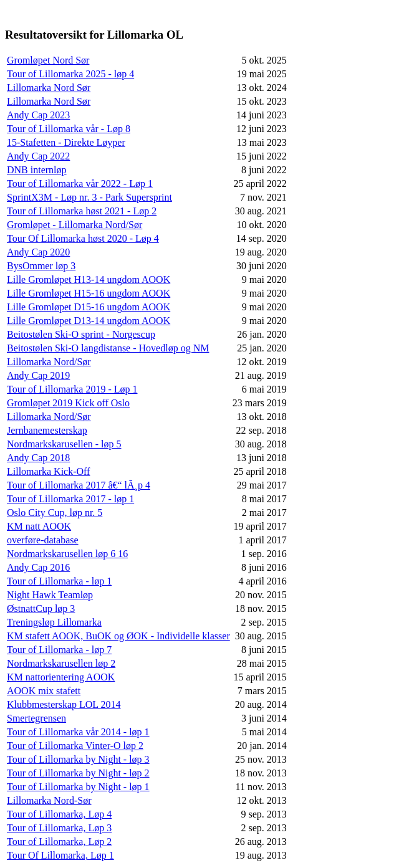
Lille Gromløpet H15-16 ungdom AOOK (89, 293)
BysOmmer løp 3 (41, 266)
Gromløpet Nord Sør (48, 60)
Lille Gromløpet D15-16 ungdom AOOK (89, 307)
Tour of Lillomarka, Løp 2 (59, 842)
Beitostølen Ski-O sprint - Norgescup (81, 334)
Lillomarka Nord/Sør (49, 362)
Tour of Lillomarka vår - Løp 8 (69, 129)
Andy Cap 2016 (38, 567)
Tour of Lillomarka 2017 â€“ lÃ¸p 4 (79, 485)
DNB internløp (37, 170)
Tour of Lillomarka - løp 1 (59, 581)
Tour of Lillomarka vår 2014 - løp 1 (78, 732)
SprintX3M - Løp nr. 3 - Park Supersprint (89, 197)
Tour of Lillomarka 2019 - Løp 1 (72, 389)
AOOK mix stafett (44, 691)
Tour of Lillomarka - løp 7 (59, 650)
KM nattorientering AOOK (61, 677)
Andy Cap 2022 (38, 156)
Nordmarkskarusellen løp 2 (61, 663)
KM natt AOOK (39, 526)
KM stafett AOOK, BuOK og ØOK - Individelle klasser (118, 636)
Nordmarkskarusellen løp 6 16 (67, 554)
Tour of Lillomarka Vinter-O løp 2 (75, 746)
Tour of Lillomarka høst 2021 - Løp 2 (82, 211)
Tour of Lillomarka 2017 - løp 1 (70, 499)
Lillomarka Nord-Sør (49, 800)
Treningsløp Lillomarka (54, 622)
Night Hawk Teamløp (50, 595)
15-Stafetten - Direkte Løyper (66, 142)
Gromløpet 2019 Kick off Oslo (68, 403)
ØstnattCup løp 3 (41, 608)
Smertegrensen (36, 718)
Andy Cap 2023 (38, 115)
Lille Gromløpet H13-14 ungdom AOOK (89, 279)
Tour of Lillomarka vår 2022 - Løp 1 (80, 184)
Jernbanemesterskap (47, 430)
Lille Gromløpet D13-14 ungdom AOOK (89, 321)
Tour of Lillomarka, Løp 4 (59, 814)
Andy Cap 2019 (38, 375)
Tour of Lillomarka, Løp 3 (59, 828)
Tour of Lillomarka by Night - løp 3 (78, 759)
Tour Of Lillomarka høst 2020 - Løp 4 (83, 238)
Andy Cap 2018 (38, 458)
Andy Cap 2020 (38, 252)
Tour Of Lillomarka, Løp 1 (60, 855)
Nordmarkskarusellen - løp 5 (64, 444)
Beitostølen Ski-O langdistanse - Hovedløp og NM (108, 348)
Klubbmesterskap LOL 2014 (64, 704)
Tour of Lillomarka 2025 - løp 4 (70, 74)
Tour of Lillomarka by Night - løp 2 (78, 773)
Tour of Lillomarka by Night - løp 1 (78, 787)
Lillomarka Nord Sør (49, 88)
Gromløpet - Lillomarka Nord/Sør (75, 225)
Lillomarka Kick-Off (48, 471)
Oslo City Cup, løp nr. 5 (55, 513)
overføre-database (43, 540)
